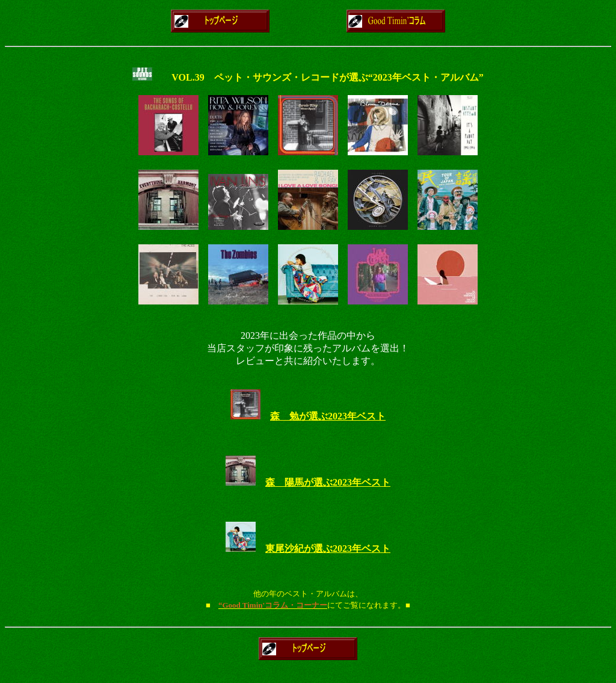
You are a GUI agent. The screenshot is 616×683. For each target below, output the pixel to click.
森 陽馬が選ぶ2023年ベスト (328, 482)
